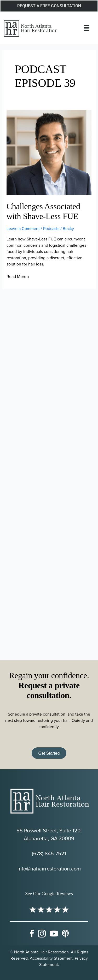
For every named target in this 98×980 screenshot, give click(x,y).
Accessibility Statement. (52, 958)
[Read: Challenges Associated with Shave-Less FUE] (49, 152)
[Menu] (87, 28)
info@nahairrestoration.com (49, 869)
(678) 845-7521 (49, 853)
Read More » (18, 276)
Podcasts (51, 228)
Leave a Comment (23, 228)
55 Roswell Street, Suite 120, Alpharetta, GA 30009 (49, 834)
